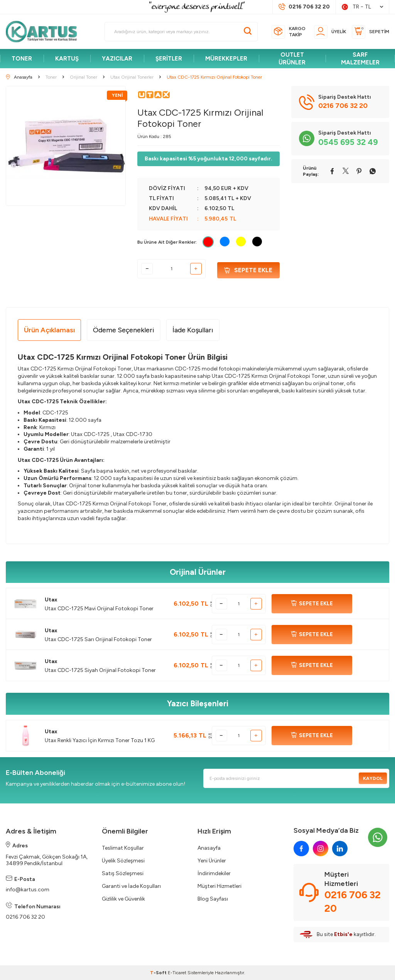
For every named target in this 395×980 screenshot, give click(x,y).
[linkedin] (340, 849)
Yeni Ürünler (212, 861)
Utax (51, 600)
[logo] (45, 32)
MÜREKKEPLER (226, 59)
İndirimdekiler (214, 873)
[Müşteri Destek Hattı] (304, 7)
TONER (22, 59)
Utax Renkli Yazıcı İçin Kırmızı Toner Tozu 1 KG (100, 740)
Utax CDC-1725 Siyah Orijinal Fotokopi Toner (100, 670)
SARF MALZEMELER (360, 59)
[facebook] (301, 849)
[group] (66, 146)
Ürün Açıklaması (49, 330)
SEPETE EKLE (312, 604)
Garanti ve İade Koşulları (131, 886)
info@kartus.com (28, 890)
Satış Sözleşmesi (123, 873)
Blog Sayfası (213, 899)
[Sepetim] (371, 32)
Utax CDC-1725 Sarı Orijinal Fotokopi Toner (98, 639)
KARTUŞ (67, 59)
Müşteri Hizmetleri (219, 886)
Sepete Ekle (248, 269)
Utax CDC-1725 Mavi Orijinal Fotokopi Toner (99, 609)
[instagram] (321, 849)
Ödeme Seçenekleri (124, 330)
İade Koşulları (193, 330)
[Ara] (248, 32)
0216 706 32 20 (25, 917)
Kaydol (371, 778)
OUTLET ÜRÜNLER (292, 59)
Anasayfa (209, 848)
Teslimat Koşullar (123, 848)
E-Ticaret (177, 973)
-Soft (159, 973)
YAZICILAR (117, 59)
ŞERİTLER (169, 59)
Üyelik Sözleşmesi (123, 861)
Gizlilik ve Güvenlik (123, 899)
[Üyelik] (330, 32)
